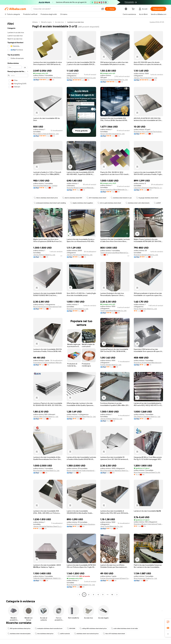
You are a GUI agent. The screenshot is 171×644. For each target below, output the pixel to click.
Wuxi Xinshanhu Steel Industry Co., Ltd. (81, 585)
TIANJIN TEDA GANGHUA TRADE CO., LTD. (48, 578)
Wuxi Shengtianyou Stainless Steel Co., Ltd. (115, 470)
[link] (168, 622)
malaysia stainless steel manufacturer (49, 628)
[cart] (134, 9)
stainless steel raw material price (86, 634)
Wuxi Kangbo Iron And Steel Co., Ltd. (46, 470)
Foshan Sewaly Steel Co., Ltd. (111, 365)
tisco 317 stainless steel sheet (114, 634)
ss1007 (157, 203)
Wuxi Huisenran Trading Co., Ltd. (145, 578)
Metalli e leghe (46, 22)
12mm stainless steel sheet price (46, 198)
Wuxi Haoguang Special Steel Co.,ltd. (147, 472)
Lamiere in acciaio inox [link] (75, 22)
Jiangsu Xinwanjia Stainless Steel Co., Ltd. (48, 526)
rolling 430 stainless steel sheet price (93, 628)
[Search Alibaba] (66, 9)
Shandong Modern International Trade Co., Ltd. (148, 524)
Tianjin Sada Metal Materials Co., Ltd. (113, 311)
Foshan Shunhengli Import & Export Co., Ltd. (115, 578)
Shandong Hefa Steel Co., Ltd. (77, 309)
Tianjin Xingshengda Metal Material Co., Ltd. (115, 253)
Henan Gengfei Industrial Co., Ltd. (112, 134)
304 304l (71, 628)
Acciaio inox (59, 22)
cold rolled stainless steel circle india (124, 628)
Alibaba (35, 22)
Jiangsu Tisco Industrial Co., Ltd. (145, 78)
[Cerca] (110, 9)
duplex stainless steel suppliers (82, 203)
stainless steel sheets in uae (121, 198)
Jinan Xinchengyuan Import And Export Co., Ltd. (48, 77)
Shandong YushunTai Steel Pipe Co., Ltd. (81, 417)
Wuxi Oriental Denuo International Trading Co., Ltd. (48, 307)
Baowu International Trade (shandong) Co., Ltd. (81, 470)
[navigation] (18, 309)
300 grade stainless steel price (19, 628)
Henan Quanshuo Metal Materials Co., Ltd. (115, 190)
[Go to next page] (117, 595)
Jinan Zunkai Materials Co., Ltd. (111, 526)
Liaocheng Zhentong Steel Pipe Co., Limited (148, 188)
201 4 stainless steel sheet (96, 198)
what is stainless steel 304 (72, 198)
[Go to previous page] (79, 595)
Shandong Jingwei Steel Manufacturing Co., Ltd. (148, 363)
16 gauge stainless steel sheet (147, 198)
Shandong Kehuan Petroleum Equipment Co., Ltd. (81, 524)
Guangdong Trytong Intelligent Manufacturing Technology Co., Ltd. (48, 363)
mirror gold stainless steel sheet (109, 203)
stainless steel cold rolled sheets (138, 203)
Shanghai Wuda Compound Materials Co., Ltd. (81, 188)
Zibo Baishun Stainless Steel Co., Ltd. (147, 417)
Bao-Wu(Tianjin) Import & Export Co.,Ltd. (81, 78)
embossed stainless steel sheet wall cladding (50, 203)
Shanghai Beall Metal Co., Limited (45, 186)
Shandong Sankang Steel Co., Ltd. (146, 255)
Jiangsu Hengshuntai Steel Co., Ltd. (80, 255)
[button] (103, 9)
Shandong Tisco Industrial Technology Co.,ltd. (148, 132)
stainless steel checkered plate (19, 634)
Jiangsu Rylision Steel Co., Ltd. (44, 255)
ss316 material (64, 634)
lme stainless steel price (44, 634)
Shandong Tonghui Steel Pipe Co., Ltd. (114, 80)
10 (112, 595)
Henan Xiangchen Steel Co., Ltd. (145, 309)
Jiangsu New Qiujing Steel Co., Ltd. (46, 417)
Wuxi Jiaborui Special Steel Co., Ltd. (46, 134)
